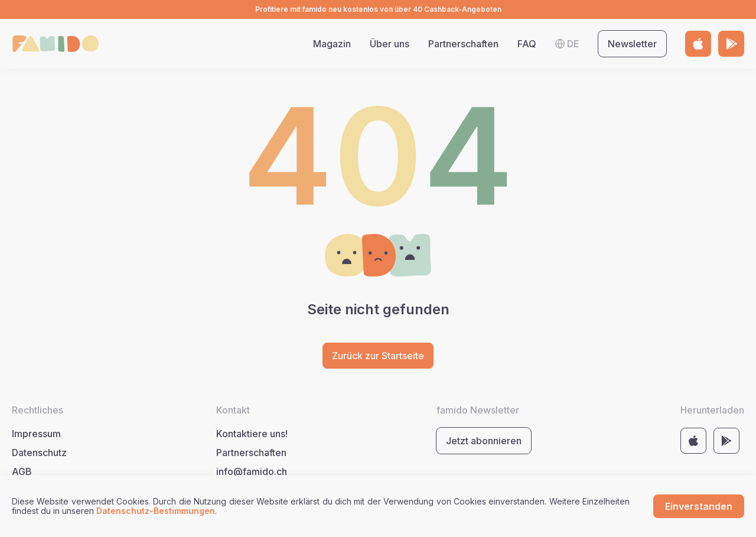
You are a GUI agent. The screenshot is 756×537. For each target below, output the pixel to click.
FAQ (527, 44)
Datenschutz (39, 453)
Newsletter (632, 44)
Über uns (390, 44)
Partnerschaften (463, 44)
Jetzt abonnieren (484, 441)
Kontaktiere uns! (252, 434)
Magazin (332, 44)
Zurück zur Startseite (378, 356)
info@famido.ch (252, 471)
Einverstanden (699, 506)
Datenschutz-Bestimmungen (156, 511)
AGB (22, 471)
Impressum (36, 434)
